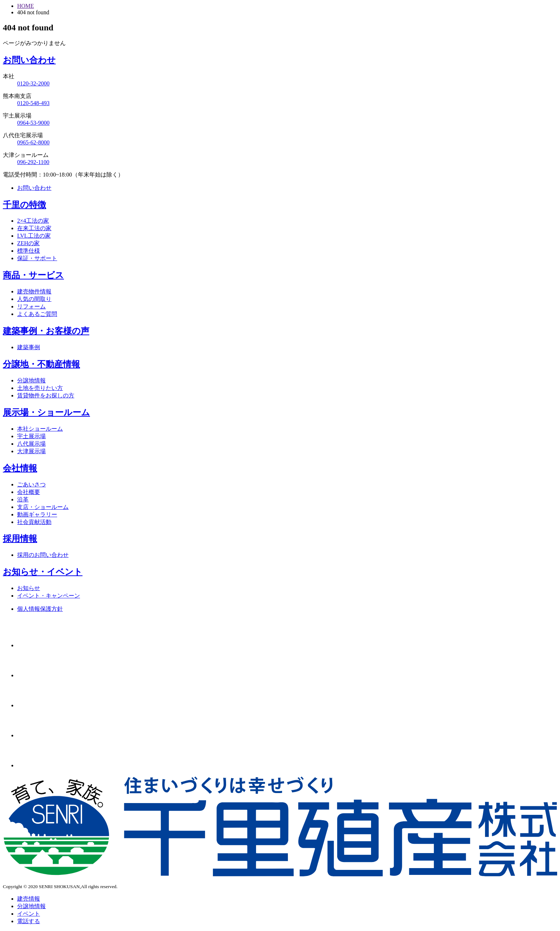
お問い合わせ (29, 60)
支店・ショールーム (43, 507)
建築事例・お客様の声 (46, 331)
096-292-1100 (33, 162)
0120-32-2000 (33, 83)
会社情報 (20, 468)
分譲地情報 (31, 380)
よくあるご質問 (37, 314)
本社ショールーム (40, 429)
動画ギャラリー (37, 514)
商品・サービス (33, 275)
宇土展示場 (31, 436)
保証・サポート (37, 258)
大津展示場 (31, 451)
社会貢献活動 (34, 522)
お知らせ (29, 588)
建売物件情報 (34, 291)
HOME (26, 6)
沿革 (23, 499)
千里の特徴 (24, 205)
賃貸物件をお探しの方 (46, 395)
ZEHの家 (28, 243)
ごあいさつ (31, 484)
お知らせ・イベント (43, 572)
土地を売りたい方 (40, 388)
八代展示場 (31, 444)
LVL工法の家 (34, 236)
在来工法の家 (34, 228)
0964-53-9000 (33, 123)
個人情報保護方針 (40, 609)
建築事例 (29, 347)
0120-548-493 (33, 103)
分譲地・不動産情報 (41, 364)
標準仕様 (29, 251)
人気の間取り (34, 299)
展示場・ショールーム (46, 412)
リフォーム (31, 306)
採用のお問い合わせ (43, 555)
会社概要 (29, 492)
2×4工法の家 (33, 221)
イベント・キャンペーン (49, 596)
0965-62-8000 (33, 142)
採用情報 (20, 539)
